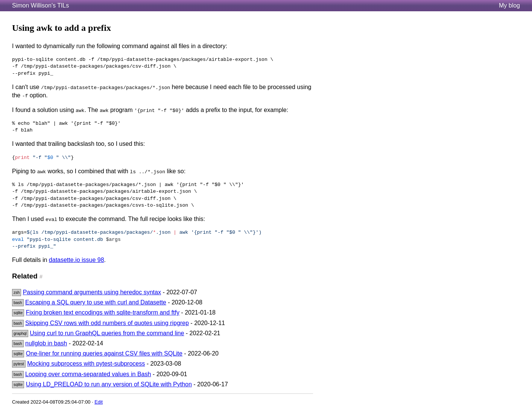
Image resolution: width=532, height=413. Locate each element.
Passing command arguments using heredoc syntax (92, 292)
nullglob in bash (46, 343)
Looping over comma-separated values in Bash (88, 374)
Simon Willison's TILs (40, 5)
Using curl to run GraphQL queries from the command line (107, 333)
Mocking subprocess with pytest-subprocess (86, 364)
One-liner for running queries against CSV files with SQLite (104, 353)
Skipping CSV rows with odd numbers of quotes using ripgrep (107, 323)
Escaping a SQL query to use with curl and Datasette (96, 302)
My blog (509, 5)
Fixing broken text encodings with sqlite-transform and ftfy (103, 312)
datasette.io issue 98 (77, 260)
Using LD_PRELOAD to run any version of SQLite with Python (109, 384)
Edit (99, 402)
